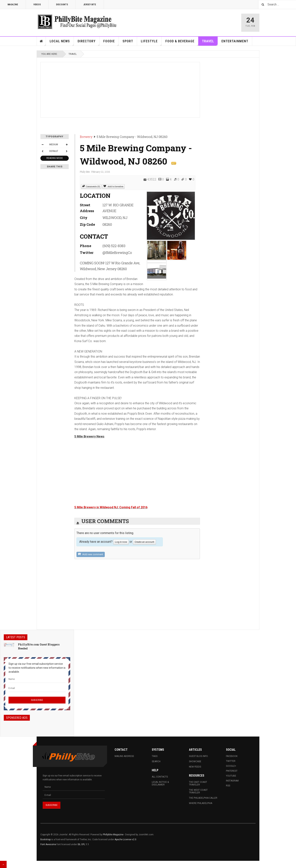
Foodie (111, 42)
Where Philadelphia (201, 803)
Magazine (13, 5)
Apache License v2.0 (125, 839)
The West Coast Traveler (198, 791)
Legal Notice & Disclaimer (160, 783)
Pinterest (232, 771)
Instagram (232, 781)
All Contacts (160, 777)
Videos (37, 5)
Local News (62, 42)
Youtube (231, 776)
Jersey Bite (90, 5)
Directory (89, 42)
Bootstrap (45, 839)
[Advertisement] (120, 89)
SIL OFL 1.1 (83, 844)
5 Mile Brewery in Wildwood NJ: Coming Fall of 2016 (111, 507)
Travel (210, 42)
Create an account (144, 542)
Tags (155, 756)
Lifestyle (151, 42)
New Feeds (195, 767)
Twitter (231, 761)
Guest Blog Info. (199, 756)
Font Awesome (48, 844)
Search (156, 761)
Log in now (121, 542)
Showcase (195, 761)
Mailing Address (124, 756)
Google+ (231, 766)
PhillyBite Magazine (113, 835)
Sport (128, 41)
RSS (228, 786)
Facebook (232, 756)
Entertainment (235, 41)
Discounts (62, 5)
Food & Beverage (182, 42)
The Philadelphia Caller (203, 798)
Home (41, 41)
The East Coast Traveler (198, 783)
